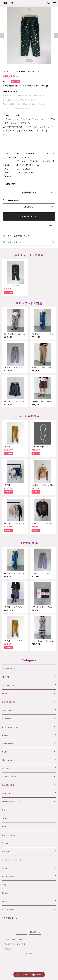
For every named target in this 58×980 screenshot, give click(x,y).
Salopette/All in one (12, 860)
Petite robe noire (11, 777)
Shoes (5, 893)
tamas (5, 735)
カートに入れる (29, 216)
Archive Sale (8, 910)
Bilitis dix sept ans (11, 727)
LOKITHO (7, 710)
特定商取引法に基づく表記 (15, 944)
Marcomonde (9, 760)
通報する (52, 225)
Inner (5, 868)
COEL (5, 752)
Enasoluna (7, 793)
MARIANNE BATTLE (11, 802)
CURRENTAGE (9, 702)
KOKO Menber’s (10, 918)
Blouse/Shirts (9, 835)
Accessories (8, 876)
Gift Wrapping (11, 200)
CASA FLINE (8, 744)
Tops (5, 818)
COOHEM (7, 719)
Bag (4, 885)
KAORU (5, 768)
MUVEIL (6, 677)
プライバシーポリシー (13, 939)
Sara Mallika (8, 685)
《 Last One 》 (9, 669)
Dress (5, 843)
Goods (5, 901)
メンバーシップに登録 (13, 96)
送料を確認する (31, 100)
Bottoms (6, 851)
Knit (4, 827)
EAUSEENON (8, 785)
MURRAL (6, 694)
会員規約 (8, 949)
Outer (5, 810)
